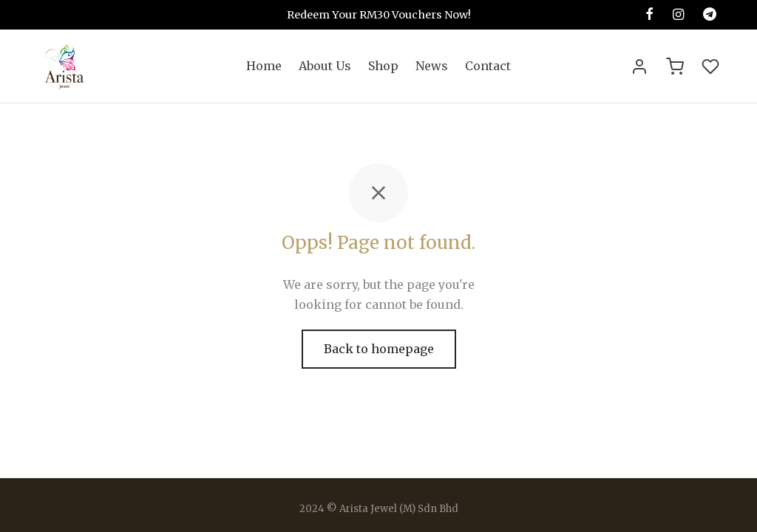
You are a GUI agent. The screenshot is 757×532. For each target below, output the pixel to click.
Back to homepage (379, 353)
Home (264, 66)
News (432, 66)
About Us (325, 66)
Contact (488, 66)
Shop (383, 66)
